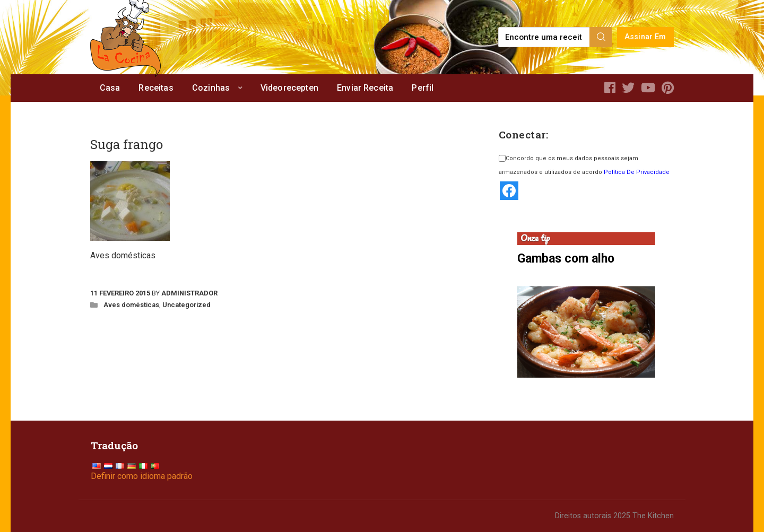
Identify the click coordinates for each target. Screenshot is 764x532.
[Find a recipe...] (545, 37)
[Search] (601, 37)
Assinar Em (645, 37)
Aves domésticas (131, 305)
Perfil (423, 88)
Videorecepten (289, 88)
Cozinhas (211, 88)
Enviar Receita (365, 88)
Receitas (156, 88)
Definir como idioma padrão (142, 476)
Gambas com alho (566, 259)
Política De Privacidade (637, 172)
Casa (110, 88)
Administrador (189, 293)
